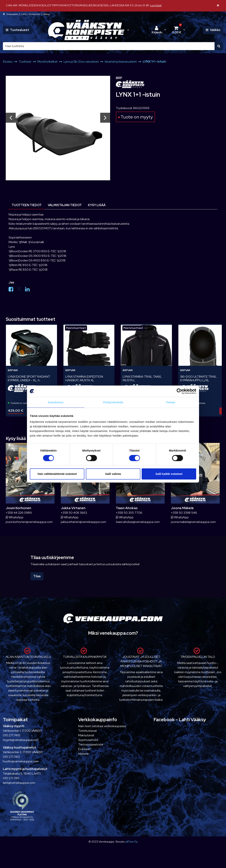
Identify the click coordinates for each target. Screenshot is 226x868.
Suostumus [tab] (56, 402)
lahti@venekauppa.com (19, 783)
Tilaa (37, 576)
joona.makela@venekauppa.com (193, 522)
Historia (83, 754)
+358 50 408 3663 (74, 513)
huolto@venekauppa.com (21, 761)
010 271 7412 (11, 757)
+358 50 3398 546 (184, 513)
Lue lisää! (156, 5)
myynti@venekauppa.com (21, 740)
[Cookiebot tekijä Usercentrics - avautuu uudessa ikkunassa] (179, 391)
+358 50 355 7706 (129, 513)
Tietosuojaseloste (91, 744)
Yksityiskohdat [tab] (113, 402)
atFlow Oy (131, 841)
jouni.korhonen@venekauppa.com (29, 522)
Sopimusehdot (88, 740)
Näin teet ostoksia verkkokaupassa (102, 726)
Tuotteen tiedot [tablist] (27, 205)
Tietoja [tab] (170, 402)
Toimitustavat (88, 731)
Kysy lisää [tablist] (97, 205)
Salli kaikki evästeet (169, 474)
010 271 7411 (11, 778)
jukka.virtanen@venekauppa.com (83, 522)
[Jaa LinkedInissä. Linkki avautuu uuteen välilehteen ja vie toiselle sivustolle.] (29, 290)
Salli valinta (113, 474)
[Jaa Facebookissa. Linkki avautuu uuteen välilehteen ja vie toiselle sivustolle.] (13, 290)
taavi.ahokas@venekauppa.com (138, 522)
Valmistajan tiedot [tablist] (65, 205)
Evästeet (84, 749)
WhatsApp (15, 517)
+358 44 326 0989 (19, 513)
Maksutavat (86, 735)
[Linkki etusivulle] (86, 30)
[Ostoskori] (177, 30)
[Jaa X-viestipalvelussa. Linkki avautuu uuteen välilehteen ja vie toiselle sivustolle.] (21, 290)
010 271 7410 (12, 735)
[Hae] (109, 46)
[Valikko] (213, 30)
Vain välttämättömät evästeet (57, 474)
